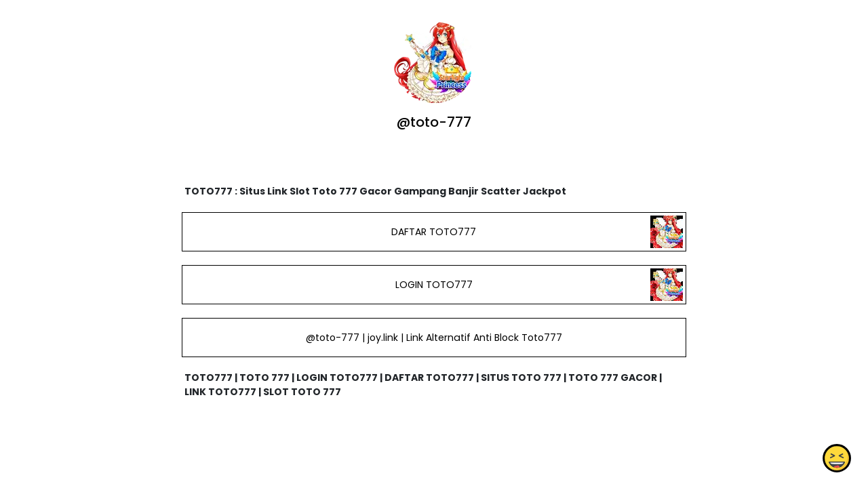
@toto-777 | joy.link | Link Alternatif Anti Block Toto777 (434, 338)
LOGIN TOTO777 (434, 285)
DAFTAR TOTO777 (434, 232)
